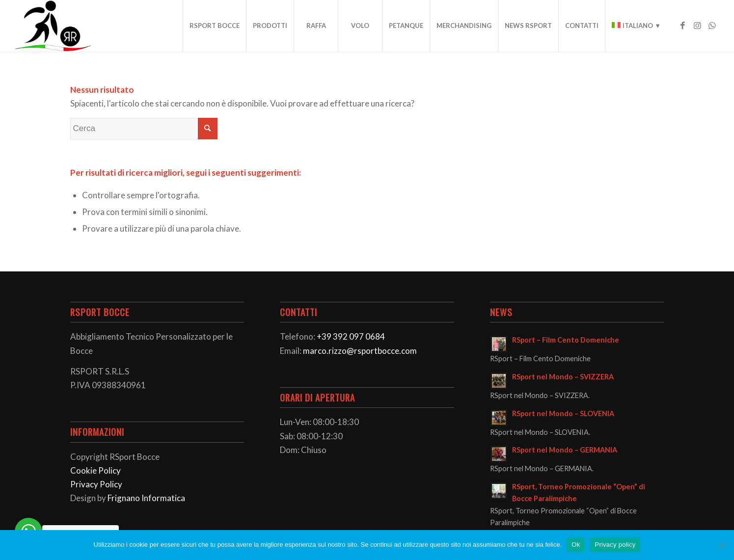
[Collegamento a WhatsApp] (712, 26)
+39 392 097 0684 (351, 336)
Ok (576, 545)
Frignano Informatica (146, 498)
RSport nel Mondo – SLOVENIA (563, 413)
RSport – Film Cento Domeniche (566, 340)
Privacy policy (615, 545)
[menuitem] (214, 26)
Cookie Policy (95, 470)
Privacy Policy (96, 484)
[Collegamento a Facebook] (682, 26)
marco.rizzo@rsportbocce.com (360, 351)
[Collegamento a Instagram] (697, 26)
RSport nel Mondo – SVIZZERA (563, 377)
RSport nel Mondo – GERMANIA (565, 450)
